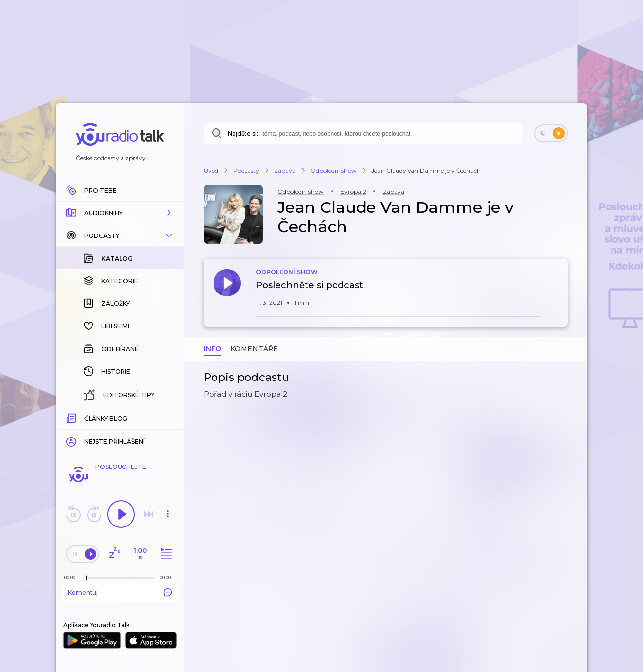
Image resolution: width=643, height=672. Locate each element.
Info (213, 349)
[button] (120, 213)
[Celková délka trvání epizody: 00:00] (168, 577)
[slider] (86, 578)
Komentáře (254, 349)
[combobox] (364, 133)
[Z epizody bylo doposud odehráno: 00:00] (72, 577)
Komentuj (120, 592)
